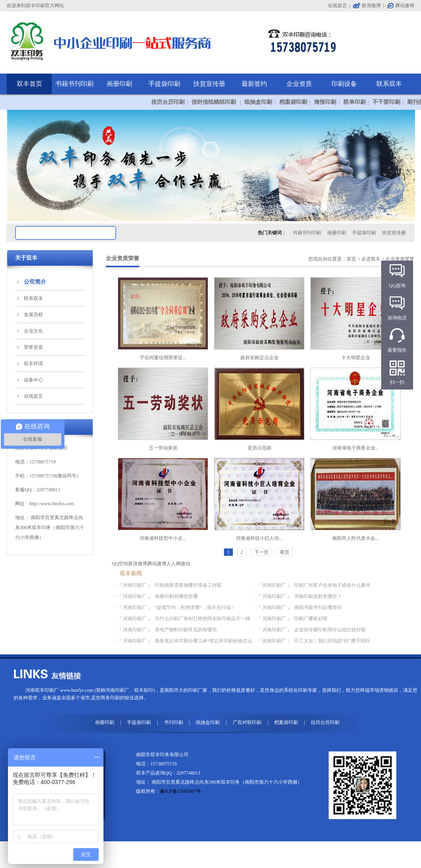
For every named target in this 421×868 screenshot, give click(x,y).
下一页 (261, 552)
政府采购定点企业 (259, 319)
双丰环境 (33, 364)
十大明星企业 (356, 319)
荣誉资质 (33, 347)
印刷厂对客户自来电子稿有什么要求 (332, 585)
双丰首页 (29, 84)
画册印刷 (119, 84)
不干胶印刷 (386, 102)
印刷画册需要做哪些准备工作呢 (188, 585)
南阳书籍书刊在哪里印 (318, 607)
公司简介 (35, 282)
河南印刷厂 (117, 690)
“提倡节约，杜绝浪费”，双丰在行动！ (195, 607)
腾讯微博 (405, 6)
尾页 (285, 552)
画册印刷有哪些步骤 (176, 596)
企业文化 (33, 331)
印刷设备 (344, 84)
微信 (185, 564)
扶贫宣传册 (209, 84)
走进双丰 (371, 259)
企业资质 (299, 84)
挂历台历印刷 (168, 102)
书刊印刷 (173, 722)
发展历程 (33, 315)
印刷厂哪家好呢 (311, 619)
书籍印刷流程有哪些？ (318, 596)
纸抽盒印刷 (258, 102)
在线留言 (337, 6)
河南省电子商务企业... (356, 409)
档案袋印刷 (293, 102)
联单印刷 (355, 102)
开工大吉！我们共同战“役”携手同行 (332, 641)
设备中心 (33, 380)
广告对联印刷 (247, 722)
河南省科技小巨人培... (259, 499)
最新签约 (254, 84)
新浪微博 (371, 6)
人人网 (173, 564)
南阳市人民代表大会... (356, 499)
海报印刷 (325, 102)
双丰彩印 (144, 690)
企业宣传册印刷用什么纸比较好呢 (330, 630)
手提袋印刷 (164, 84)
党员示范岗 (259, 409)
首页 (351, 259)
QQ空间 (120, 564)
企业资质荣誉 (400, 259)
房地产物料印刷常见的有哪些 (186, 630)
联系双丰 (389, 84)
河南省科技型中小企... (163, 499)
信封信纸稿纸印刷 (214, 102)
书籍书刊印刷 (74, 84)
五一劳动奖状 (163, 409)
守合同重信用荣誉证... (163, 319)
